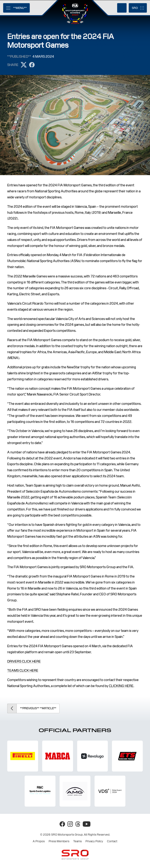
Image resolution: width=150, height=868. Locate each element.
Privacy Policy (94, 841)
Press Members (59, 841)
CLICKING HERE (121, 686)
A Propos (39, 841)
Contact (112, 841)
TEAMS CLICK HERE (23, 671)
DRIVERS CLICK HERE (24, 661)
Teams (77, 841)
